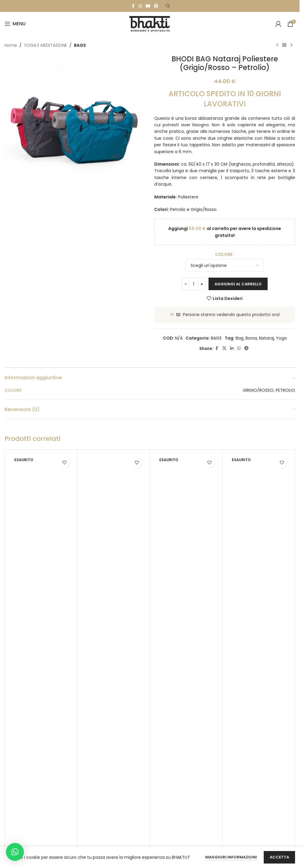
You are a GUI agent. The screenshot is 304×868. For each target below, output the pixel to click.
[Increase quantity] (202, 284)
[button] (15, 852)
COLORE (224, 254)
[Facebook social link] (133, 6)
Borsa (251, 338)
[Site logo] (150, 24)
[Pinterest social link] (156, 6)
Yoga (281, 338)
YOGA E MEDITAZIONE (45, 45)
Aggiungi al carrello (238, 284)
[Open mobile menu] (15, 24)
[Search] (168, 6)
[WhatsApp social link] (239, 348)
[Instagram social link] (140, 6)
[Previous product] (277, 45)
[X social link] (224, 348)
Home (11, 45)
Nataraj (266, 338)
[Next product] (291, 45)
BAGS (80, 45)
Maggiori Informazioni (232, 857)
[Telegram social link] (246, 348)
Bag (240, 338)
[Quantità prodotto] (194, 284)
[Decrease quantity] (185, 284)
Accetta (279, 857)
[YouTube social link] (148, 6)
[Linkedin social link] (232, 348)
